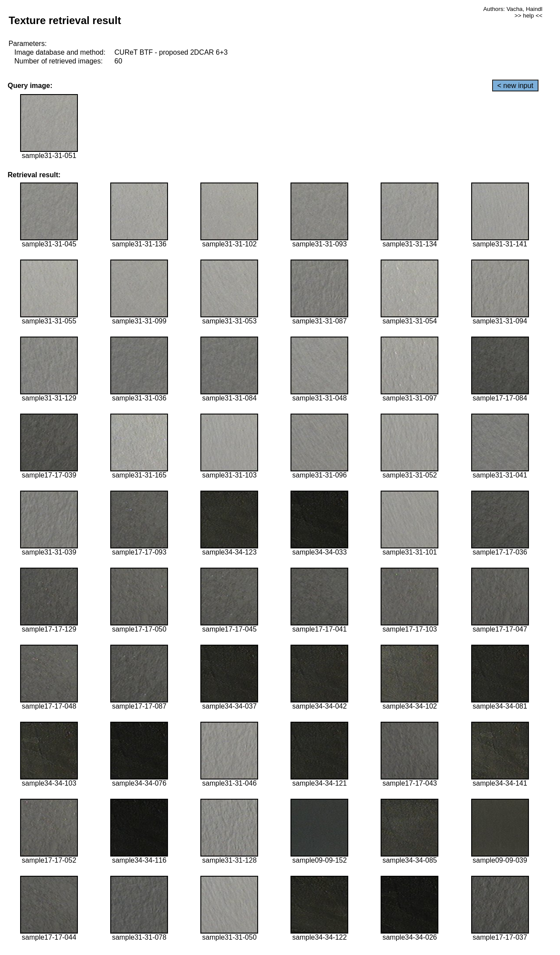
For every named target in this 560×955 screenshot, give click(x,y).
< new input (515, 86)
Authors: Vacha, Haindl (513, 9)
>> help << (528, 16)
